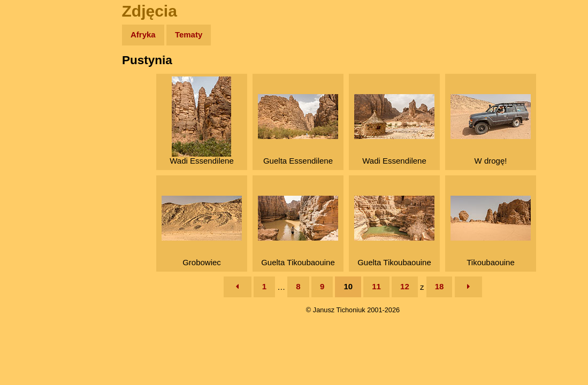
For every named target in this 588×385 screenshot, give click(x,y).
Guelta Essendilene (298, 130)
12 (405, 286)
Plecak (31, 179)
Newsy (31, 117)
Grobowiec (202, 231)
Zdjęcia (32, 97)
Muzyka (32, 159)
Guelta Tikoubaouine (298, 231)
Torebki (32, 221)
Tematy (189, 34)
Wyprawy (36, 76)
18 (440, 286)
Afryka (143, 34)
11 (376, 286)
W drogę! (491, 130)
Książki (32, 138)
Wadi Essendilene (202, 121)
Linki (27, 200)
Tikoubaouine (491, 231)
